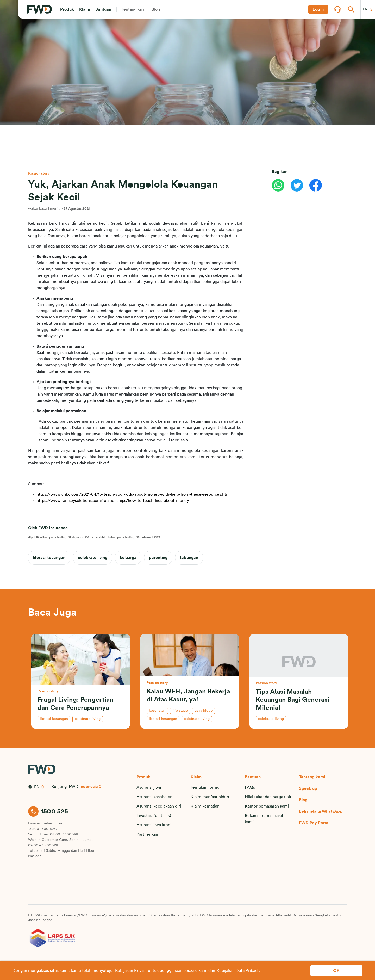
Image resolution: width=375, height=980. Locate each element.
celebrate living (93, 558)
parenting (158, 558)
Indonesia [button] (89, 787)
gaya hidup (204, 711)
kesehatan (157, 711)
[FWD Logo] (39, 10)
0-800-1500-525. (43, 829)
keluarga (128, 558)
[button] (67, 9)
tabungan (189, 558)
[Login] (318, 9)
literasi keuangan (49, 558)
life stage (180, 711)
